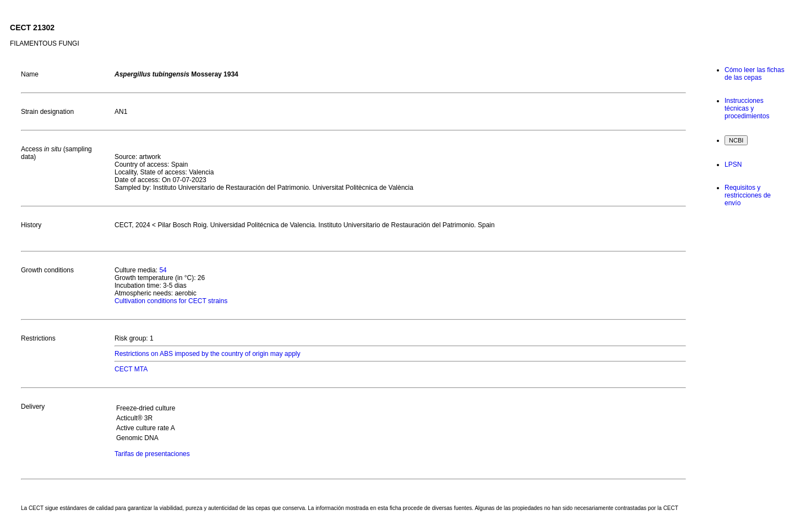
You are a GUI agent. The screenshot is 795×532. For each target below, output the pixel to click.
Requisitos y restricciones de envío (748, 195)
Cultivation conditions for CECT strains (171, 301)
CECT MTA (131, 369)
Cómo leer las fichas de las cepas (755, 74)
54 (163, 270)
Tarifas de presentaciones (152, 454)
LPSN (733, 164)
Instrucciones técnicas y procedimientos (747, 108)
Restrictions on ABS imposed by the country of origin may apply (208, 354)
